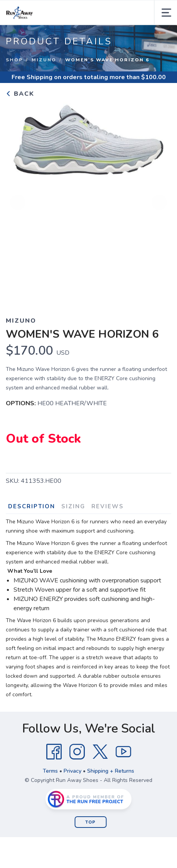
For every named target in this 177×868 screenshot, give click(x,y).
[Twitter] (100, 752)
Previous (18, 203)
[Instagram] (77, 752)
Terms (50, 771)
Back (20, 94)
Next (159, 203)
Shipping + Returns (111, 771)
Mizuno (44, 60)
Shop (14, 60)
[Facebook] (54, 752)
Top (90, 822)
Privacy (72, 771)
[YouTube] (123, 752)
